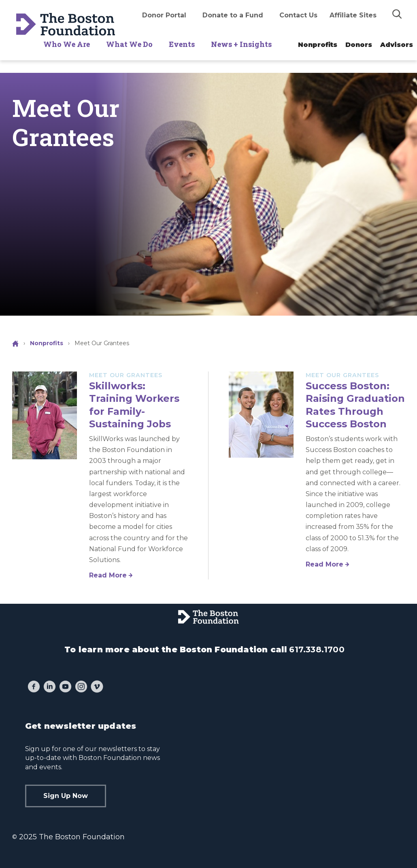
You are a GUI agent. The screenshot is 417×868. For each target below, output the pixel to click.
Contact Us (298, 15)
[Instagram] (81, 688)
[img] (397, 14)
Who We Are (67, 44)
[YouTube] (65, 688)
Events (182, 44)
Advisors (397, 45)
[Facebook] (34, 688)
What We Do (129, 44)
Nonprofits (318, 45)
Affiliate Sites (353, 15)
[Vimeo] (97, 688)
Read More (108, 575)
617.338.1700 (317, 649)
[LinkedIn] (50, 688)
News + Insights (241, 44)
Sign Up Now (66, 796)
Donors (359, 45)
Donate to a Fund (233, 15)
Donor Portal (164, 15)
